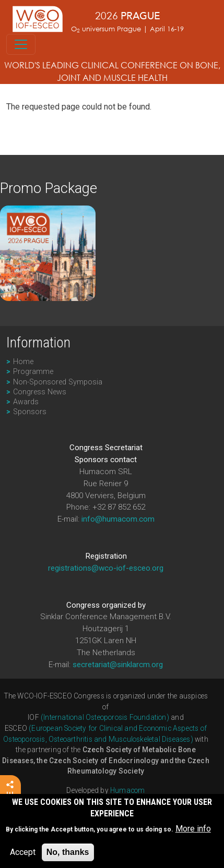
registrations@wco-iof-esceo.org (106, 568)
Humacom (127, 790)
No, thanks (68, 856)
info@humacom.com (118, 519)
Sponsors (30, 412)
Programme (33, 372)
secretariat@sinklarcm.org (118, 665)
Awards (26, 402)
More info (193, 832)
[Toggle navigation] (21, 44)
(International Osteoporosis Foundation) (105, 717)
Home (23, 362)
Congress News (40, 392)
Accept (23, 856)
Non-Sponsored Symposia (58, 382)
